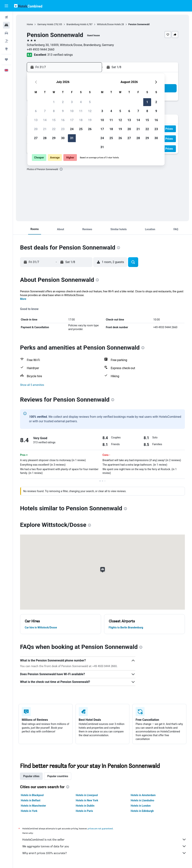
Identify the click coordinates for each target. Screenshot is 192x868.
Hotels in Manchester (33, 806)
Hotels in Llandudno (142, 800)
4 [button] (81, 102)
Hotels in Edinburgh (142, 811)
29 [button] (54, 138)
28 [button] (45, 138)
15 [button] (54, 120)
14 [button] (45, 120)
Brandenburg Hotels (76, 24)
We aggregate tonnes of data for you (104, 846)
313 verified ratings (60, 55)
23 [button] (63, 129)
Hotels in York (29, 811)
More (23, 299)
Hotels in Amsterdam (143, 795)
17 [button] (72, 120)
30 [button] (63, 138)
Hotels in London (141, 806)
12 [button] (90, 111)
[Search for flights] (6, 17)
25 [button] (81, 129)
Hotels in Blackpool (32, 795)
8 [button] (54, 111)
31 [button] (72, 138)
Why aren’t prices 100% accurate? (104, 853)
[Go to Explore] (6, 49)
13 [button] (36, 120)
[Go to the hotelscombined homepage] (28, 6)
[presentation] (61, 169)
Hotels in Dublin (85, 806)
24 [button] (72, 129)
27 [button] (36, 138)
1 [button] (54, 102)
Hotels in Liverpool (87, 795)
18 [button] (81, 120)
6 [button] (36, 111)
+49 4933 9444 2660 (41, 49)
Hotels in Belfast (31, 800)
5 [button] (90, 102)
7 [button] (45, 111)
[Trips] (6, 60)
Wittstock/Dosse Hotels (109, 24)
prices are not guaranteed (100, 828)
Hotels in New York (87, 800)
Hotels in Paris (84, 811)
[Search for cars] (6, 33)
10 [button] (72, 111)
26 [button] (90, 129)
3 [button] (72, 102)
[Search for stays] (6, 25)
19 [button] (90, 120)
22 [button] (54, 129)
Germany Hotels (45, 24)
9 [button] (63, 111)
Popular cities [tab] (31, 776)
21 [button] (45, 129)
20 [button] (36, 129)
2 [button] (63, 102)
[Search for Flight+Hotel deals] (6, 41)
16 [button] (63, 120)
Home (30, 24)
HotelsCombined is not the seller (104, 839)
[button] (6, 6)
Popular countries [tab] (58, 776)
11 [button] (81, 111)
